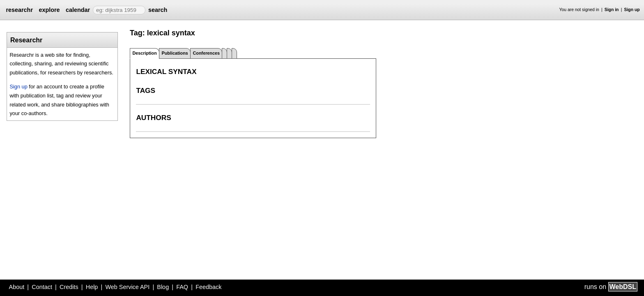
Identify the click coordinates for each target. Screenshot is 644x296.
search (158, 10)
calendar (78, 10)
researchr (19, 10)
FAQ (182, 287)
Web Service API (127, 287)
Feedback (208, 287)
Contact (42, 287)
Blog (163, 287)
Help (92, 287)
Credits (69, 287)
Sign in (612, 10)
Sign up (632, 10)
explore (49, 10)
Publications (175, 53)
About (17, 287)
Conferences (206, 53)
